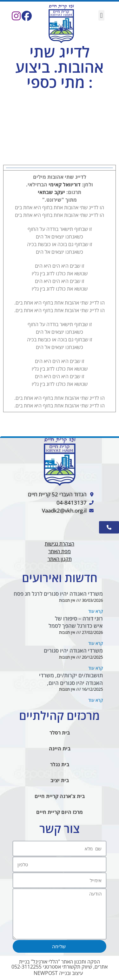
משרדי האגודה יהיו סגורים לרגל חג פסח (58, 594)
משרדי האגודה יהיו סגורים (73, 651)
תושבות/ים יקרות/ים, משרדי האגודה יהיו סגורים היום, (71, 679)
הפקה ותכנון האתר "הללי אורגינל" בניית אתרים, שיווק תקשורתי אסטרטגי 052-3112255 (60, 964)
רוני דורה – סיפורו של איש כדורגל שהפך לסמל (76, 622)
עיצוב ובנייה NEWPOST (58, 973)
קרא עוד (96, 611)
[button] (101, 15)
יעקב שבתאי (51, 192)
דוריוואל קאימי (65, 185)
